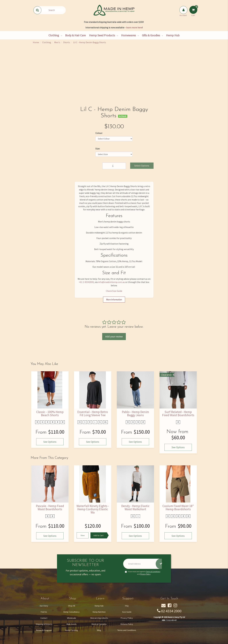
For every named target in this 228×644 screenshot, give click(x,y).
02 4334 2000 (171, 611)
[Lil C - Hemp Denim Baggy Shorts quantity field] (114, 166)
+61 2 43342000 (86, 282)
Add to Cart (98, 535)
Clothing (54, 35)
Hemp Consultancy (71, 612)
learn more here (134, 27)
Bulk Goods (72, 624)
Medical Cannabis (99, 624)
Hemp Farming (72, 630)
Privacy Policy (145, 574)
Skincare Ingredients (99, 618)
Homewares (128, 35)
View (83, 535)
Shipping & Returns (44, 624)
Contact (44, 618)
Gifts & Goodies (151, 35)
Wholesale (72, 618)
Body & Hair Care (75, 35)
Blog (99, 630)
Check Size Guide (114, 291)
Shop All (72, 606)
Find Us (44, 612)
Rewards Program (44, 630)
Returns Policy (127, 624)
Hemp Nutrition (99, 612)
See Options (50, 442)
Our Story (44, 606)
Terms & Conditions (153, 572)
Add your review (114, 336)
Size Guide (127, 612)
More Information (114, 300)
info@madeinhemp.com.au (111, 282)
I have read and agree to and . (143, 573)
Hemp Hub (173, 35)
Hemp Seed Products (102, 35)
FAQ (127, 606)
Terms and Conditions (127, 630)
